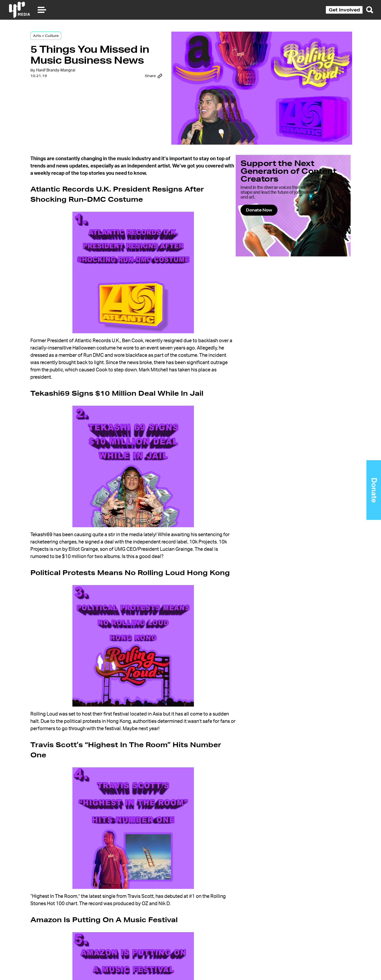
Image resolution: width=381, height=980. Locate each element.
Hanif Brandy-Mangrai (74, 90)
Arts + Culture (64, 39)
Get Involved (344, 10)
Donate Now (274, 218)
